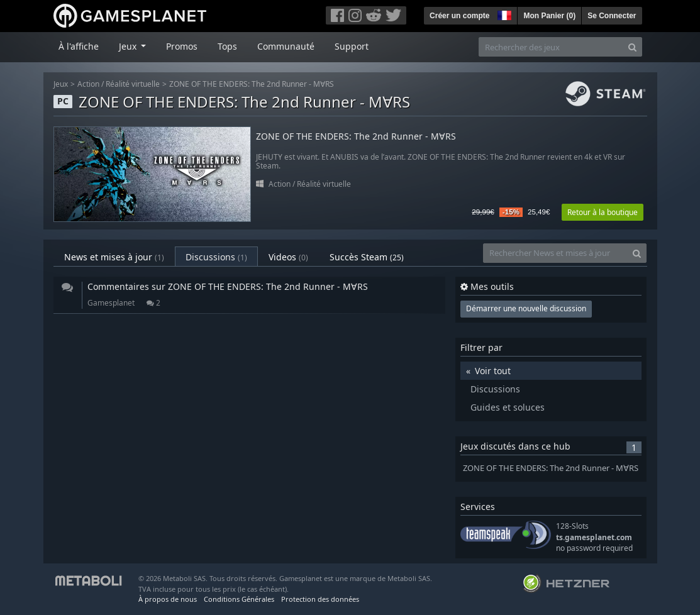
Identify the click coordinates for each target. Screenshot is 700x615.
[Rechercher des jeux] (551, 47)
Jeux (61, 84)
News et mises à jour (114, 257)
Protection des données (320, 599)
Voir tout (493, 371)
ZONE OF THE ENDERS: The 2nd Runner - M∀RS (252, 84)
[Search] (632, 47)
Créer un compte (459, 16)
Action (88, 84)
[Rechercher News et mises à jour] (555, 253)
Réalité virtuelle (133, 84)
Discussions (216, 257)
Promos (182, 46)
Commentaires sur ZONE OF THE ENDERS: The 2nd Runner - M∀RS (228, 286)
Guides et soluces (508, 407)
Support (352, 46)
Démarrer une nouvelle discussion (526, 308)
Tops (227, 46)
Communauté (286, 46)
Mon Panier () (549, 16)
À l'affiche (79, 46)
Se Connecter (612, 16)
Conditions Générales (239, 599)
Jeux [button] (129, 46)
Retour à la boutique (603, 212)
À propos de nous (168, 599)
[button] (503, 14)
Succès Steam (367, 257)
